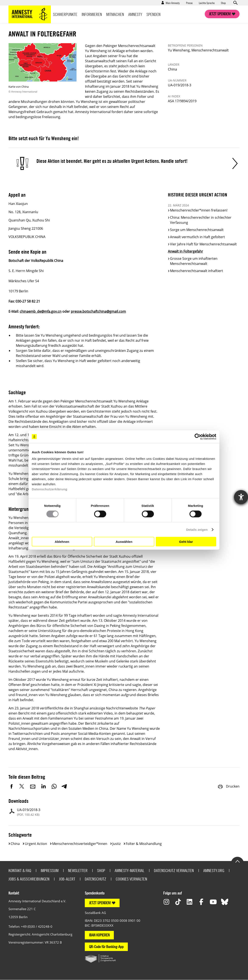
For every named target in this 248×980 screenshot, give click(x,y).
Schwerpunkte (65, 14)
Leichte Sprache (207, 3)
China (15, 844)
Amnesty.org (214, 870)
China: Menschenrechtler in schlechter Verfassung (201, 220)
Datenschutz (95, 879)
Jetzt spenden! (220, 14)
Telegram (64, 786)
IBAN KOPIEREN (99, 935)
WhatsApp (54, 786)
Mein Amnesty (173, 3)
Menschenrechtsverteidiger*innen (80, 844)
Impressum (50, 870)
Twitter (22, 786)
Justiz (116, 844)
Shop (223, 3)
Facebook (12, 786)
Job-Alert (67, 879)
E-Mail (33, 786)
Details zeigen (197, 529)
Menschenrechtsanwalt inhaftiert (196, 271)
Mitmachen (115, 14)
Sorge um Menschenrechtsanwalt (197, 230)
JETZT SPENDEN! (100, 903)
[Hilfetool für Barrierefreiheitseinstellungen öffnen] (241, 497)
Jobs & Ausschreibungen (29, 879)
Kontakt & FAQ (20, 870)
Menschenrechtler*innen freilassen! (199, 210)
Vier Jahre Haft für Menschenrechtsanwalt (203, 244)
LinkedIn (43, 786)
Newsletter (78, 870)
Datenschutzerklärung (50, 489)
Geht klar (186, 541)
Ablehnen (62, 541)
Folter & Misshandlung (144, 844)
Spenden (153, 14)
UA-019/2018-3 (29, 812)
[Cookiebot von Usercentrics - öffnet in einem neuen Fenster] (198, 437)
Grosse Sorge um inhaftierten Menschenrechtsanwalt (194, 261)
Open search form (235, 3)
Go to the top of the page (237, 861)
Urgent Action (36, 844)
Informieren (92, 14)
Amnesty (135, 14)
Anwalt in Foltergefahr (185, 251)
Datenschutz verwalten (174, 870)
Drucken (228, 786)
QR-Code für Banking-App (106, 947)
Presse (189, 3)
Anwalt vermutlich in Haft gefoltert (197, 237)
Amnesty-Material (130, 870)
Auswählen (124, 541)
